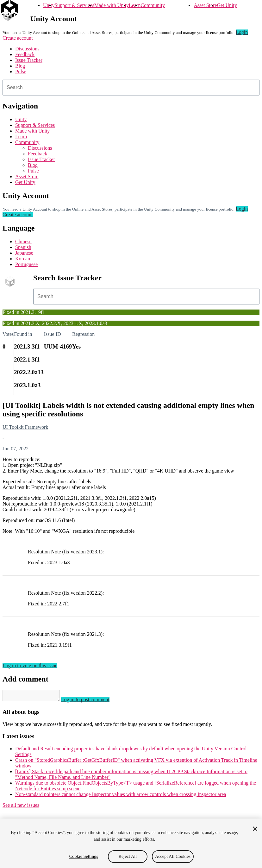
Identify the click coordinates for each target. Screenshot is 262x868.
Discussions (27, 49)
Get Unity (227, 5)
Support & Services (74, 5)
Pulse (21, 72)
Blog (20, 66)
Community (153, 5)
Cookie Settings (84, 856)
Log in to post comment (92, 701)
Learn (135, 5)
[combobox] (131, 88)
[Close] (255, 829)
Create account (18, 38)
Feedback (25, 54)
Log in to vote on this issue (30, 666)
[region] (131, 843)
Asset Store (205, 5)
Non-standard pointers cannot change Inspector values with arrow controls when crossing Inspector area (121, 796)
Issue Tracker (29, 60)
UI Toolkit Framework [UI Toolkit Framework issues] (25, 427)
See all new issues (21, 807)
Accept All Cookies (173, 856)
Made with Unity (112, 5)
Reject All (128, 856)
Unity (49, 5)
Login (242, 32)
